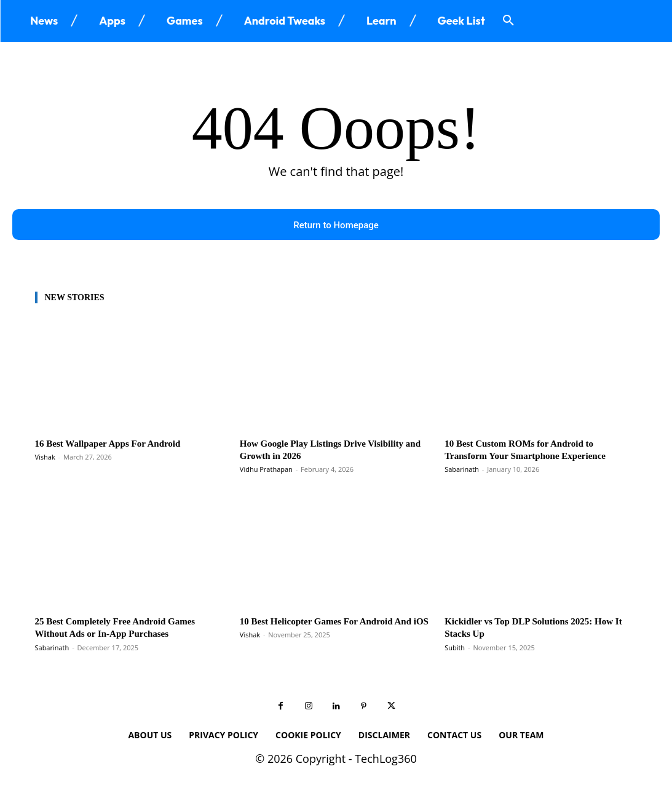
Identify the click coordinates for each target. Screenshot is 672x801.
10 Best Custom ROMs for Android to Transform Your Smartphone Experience (536, 452)
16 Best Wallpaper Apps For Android (117, 446)
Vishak (45, 460)
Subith (455, 651)
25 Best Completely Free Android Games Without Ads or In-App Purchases (126, 630)
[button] (508, 21)
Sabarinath (462, 472)
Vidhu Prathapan (266, 472)
